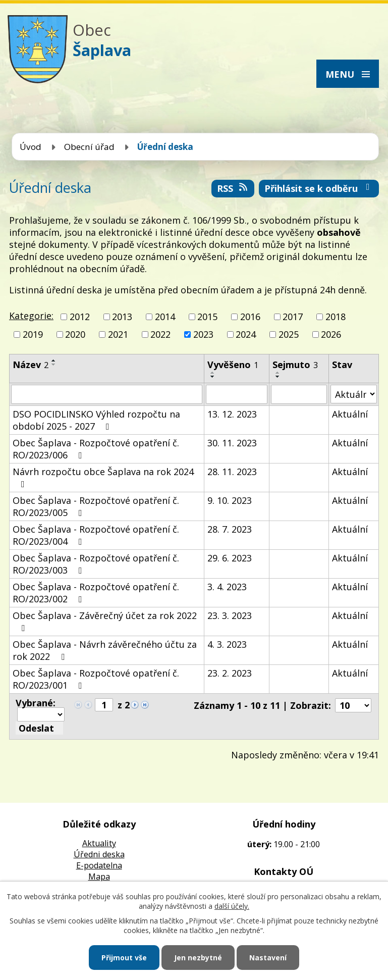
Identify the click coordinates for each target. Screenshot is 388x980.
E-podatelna (99, 865)
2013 (122, 317)
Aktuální (350, 414)
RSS (233, 188)
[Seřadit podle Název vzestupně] (54, 360)
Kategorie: (31, 316)
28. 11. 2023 (232, 472)
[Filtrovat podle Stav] (354, 394)
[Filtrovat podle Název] (107, 394)
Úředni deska (99, 854)
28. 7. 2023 (230, 529)
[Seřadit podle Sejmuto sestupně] (278, 377)
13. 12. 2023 (232, 414)
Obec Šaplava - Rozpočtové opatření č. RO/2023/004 (96, 535)
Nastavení (268, 958)
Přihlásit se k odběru (319, 188)
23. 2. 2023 (230, 673)
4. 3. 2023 (227, 644)
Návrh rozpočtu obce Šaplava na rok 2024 (103, 477)
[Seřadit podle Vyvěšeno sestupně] (213, 377)
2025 (289, 334)
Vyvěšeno (233, 365)
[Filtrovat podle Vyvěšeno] (237, 394)
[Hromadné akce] (41, 714)
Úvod (31, 147)
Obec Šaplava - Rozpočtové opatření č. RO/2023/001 (96, 679)
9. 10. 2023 (230, 500)
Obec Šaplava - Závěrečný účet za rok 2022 (105, 621)
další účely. (232, 906)
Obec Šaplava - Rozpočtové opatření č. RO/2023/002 (96, 593)
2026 (331, 334)
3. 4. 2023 (227, 587)
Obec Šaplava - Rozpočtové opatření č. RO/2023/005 (96, 506)
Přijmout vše (124, 958)
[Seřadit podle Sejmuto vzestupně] (278, 373)
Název (31, 365)
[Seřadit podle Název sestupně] (54, 365)
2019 (33, 334)
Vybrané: (36, 703)
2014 (165, 317)
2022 (160, 334)
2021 (118, 334)
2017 (293, 317)
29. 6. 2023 (230, 558)
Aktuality (99, 843)
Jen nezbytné (198, 958)
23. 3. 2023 (230, 615)
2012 (80, 317)
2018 (336, 317)
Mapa (99, 876)
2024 (246, 334)
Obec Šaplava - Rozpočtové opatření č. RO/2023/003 (96, 564)
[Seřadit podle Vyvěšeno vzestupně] (213, 373)
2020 (75, 334)
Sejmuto (295, 365)
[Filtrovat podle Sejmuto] (299, 394)
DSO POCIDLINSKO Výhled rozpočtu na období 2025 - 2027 (96, 420)
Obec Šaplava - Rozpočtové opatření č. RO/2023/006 (96, 449)
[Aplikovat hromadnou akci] (39, 728)
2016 (250, 317)
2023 (203, 334)
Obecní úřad (89, 147)
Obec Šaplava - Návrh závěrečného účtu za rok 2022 (105, 650)
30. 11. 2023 (232, 443)
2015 (207, 317)
